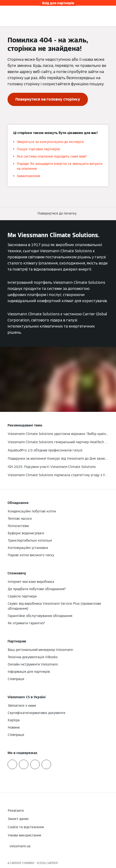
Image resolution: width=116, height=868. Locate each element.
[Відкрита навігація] (110, 16)
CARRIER (52, 863)
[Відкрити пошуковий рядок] (103, 16)
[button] (58, 213)
